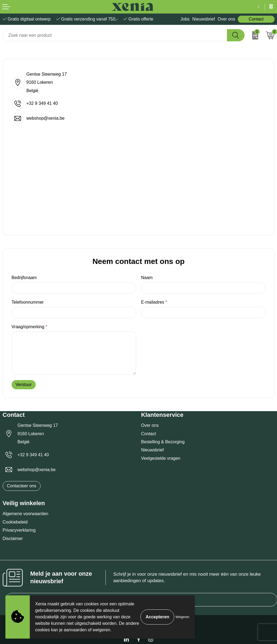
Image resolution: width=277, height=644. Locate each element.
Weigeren (182, 617)
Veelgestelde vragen (161, 458)
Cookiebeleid (15, 522)
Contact (256, 19)
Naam (147, 278)
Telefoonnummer (28, 302)
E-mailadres (154, 302)
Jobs (185, 19)
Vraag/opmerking (29, 327)
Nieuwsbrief (204, 19)
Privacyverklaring (19, 530)
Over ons (226, 19)
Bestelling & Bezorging (163, 442)
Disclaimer (13, 539)
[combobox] (115, 35)
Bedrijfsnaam (24, 278)
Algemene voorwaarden (26, 514)
